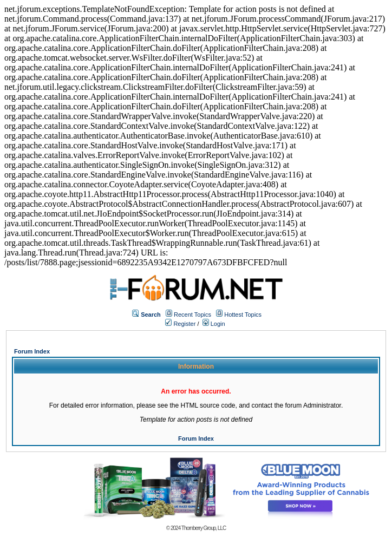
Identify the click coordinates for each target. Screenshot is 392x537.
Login (214, 324)
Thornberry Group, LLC (204, 528)
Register (180, 324)
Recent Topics (192, 315)
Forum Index (32, 351)
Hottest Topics (243, 315)
